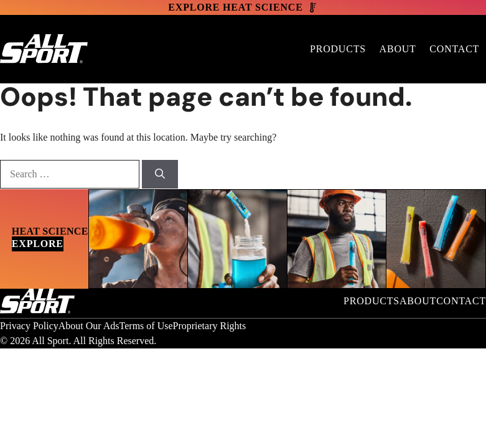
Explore (38, 244)
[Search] (160, 174)
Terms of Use (146, 326)
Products (338, 49)
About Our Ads (89, 326)
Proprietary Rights (210, 326)
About (398, 49)
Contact (454, 49)
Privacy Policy (29, 326)
